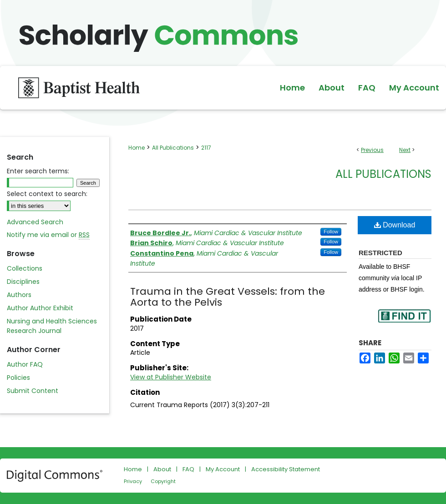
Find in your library (404, 322)
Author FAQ (25, 364)
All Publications (173, 148)
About (162, 469)
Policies (18, 378)
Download (395, 225)
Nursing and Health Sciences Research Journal (52, 326)
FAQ (188, 469)
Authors (19, 295)
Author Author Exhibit (40, 308)
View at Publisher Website (171, 377)
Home (137, 148)
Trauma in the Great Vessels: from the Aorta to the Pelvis (228, 297)
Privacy (133, 481)
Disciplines (23, 282)
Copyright (163, 481)
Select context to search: (47, 194)
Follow (331, 232)
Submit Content (33, 391)
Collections (25, 268)
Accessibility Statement (286, 469)
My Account (223, 469)
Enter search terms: (38, 171)
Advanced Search (35, 222)
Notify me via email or (48, 235)
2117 (206, 148)
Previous (372, 150)
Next (405, 150)
